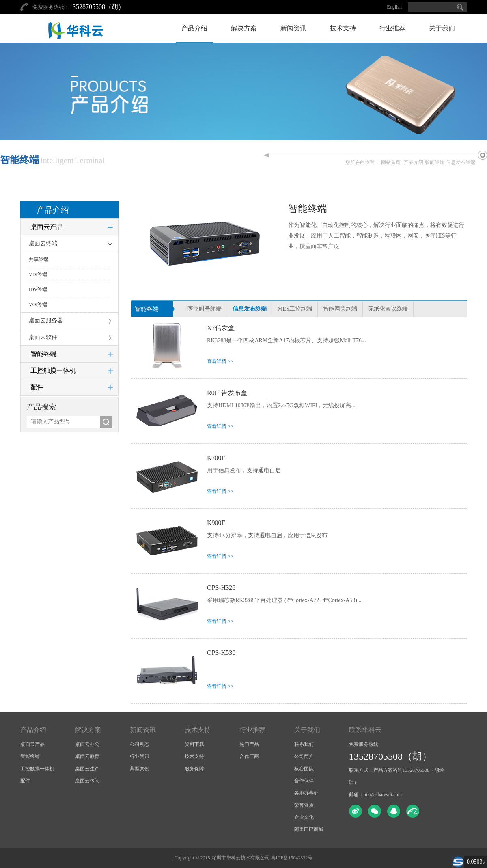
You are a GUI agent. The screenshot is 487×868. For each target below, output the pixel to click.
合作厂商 (249, 756)
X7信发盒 (221, 328)
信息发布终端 (461, 162)
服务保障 (194, 769)
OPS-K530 (221, 653)
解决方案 (244, 28)
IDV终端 (38, 289)
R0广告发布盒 (227, 393)
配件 (37, 387)
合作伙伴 (304, 781)
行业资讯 (140, 756)
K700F (216, 458)
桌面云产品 (47, 227)
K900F (216, 523)
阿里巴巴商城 (309, 829)
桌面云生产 (87, 769)
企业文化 (304, 817)
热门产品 (249, 744)
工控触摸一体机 (53, 370)
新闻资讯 (293, 28)
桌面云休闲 (87, 781)
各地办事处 (306, 793)
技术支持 (343, 28)
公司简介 (304, 756)
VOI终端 (38, 304)
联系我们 (304, 744)
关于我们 (442, 28)
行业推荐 (392, 28)
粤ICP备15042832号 (292, 858)
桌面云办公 (87, 744)
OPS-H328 (221, 588)
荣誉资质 (304, 805)
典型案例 (140, 769)
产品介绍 (194, 28)
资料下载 (194, 744)
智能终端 (435, 162)
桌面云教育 (87, 756)
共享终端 (39, 259)
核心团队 (304, 769)
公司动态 (140, 744)
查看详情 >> (220, 361)
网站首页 (391, 162)
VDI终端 (38, 274)
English (394, 7)
